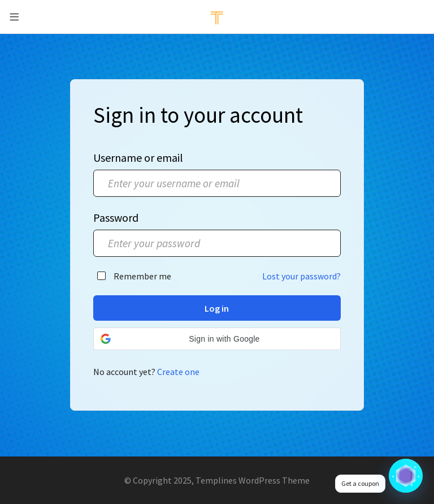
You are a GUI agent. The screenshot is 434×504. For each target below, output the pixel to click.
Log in (217, 308)
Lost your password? (301, 276)
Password (116, 217)
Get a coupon (360, 483)
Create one (178, 372)
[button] (217, 339)
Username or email (138, 158)
